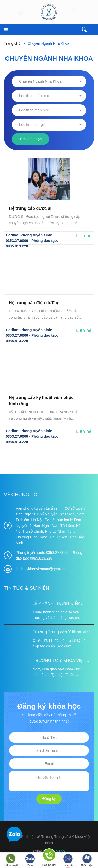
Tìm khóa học (30, 139)
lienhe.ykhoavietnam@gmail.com (43, 569)
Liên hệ (68, 860)
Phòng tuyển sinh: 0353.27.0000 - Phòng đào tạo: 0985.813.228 (32, 241)
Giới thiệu (87, 860)
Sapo (60, 851)
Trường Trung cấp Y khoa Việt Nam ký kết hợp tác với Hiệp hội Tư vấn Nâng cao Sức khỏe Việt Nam (63, 633)
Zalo (30, 860)
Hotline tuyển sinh (11, 861)
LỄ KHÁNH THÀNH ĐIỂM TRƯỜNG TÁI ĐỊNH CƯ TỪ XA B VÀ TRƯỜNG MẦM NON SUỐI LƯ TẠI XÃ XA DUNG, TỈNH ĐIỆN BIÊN (62, 604)
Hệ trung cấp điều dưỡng (34, 303)
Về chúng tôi (21, 495)
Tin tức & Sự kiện (27, 588)
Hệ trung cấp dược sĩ (30, 208)
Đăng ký (49, 799)
